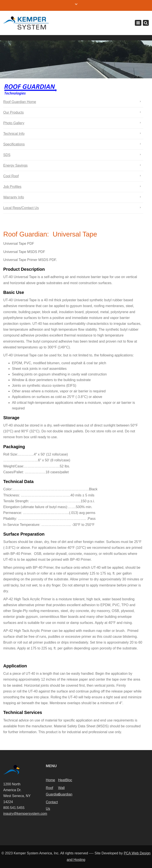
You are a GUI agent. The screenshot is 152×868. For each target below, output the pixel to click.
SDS (7, 155)
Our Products (13, 112)
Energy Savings (15, 165)
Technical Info (14, 134)
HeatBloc (64, 780)
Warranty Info (14, 197)
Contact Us (52, 805)
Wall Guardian (64, 791)
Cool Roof (11, 176)
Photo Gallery (14, 123)
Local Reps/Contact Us (21, 208)
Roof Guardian (52, 791)
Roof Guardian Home (20, 102)
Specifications (14, 144)
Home (50, 780)
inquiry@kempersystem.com (25, 814)
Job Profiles (12, 187)
